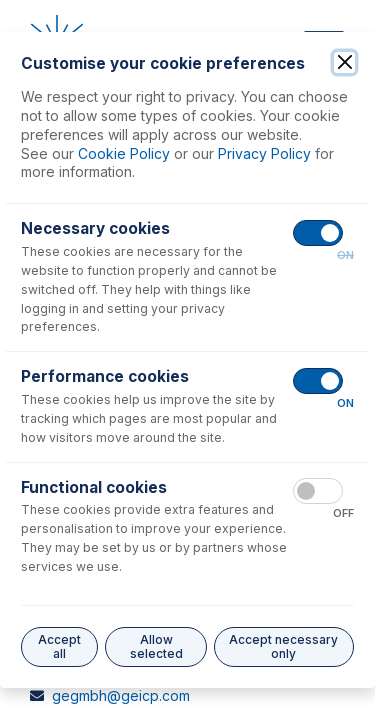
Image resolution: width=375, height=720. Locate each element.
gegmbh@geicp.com (121, 695)
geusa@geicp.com (114, 536)
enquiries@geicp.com (124, 353)
